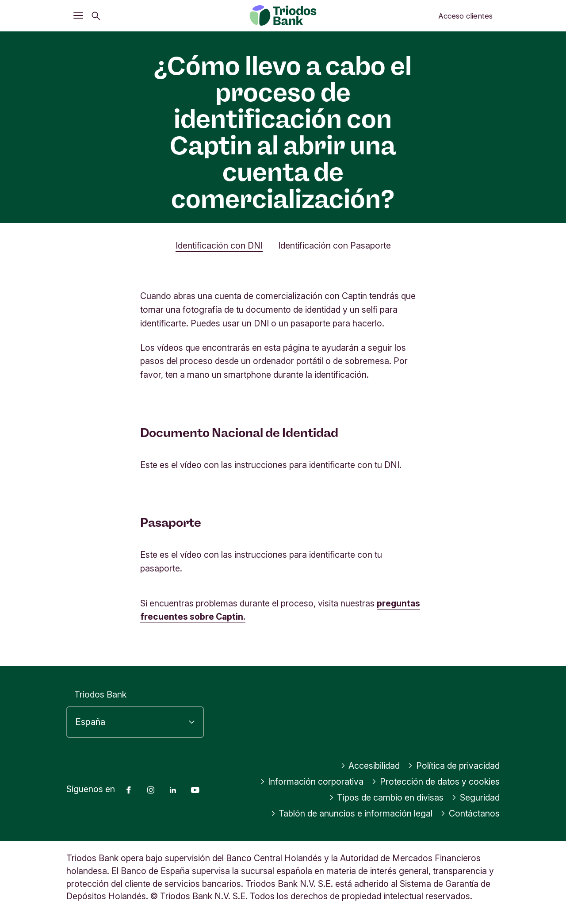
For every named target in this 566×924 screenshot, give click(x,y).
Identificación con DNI (219, 245)
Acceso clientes (465, 16)
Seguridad (476, 797)
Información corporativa (312, 782)
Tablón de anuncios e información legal (352, 813)
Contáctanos (470, 813)
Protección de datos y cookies (436, 782)
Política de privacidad (454, 766)
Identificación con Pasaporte (335, 245)
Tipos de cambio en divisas (386, 797)
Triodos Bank (100, 694)
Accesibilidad (370, 766)
